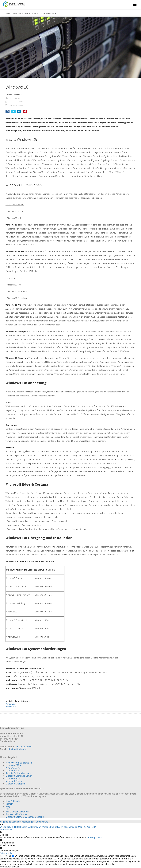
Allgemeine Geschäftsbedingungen (17, 822)
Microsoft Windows (16, 105)
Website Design (48, 827)
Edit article (7, 827)
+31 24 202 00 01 (24, 747)
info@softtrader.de (17, 749)
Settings (33, 827)
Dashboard (21, 827)
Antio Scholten (15, 98)
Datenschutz (42, 822)
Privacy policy (95, 837)
